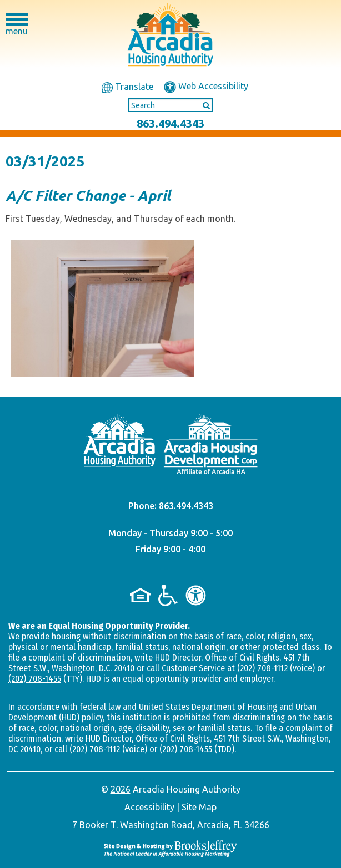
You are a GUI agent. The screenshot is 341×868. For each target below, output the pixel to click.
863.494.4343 (170, 123)
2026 (121, 789)
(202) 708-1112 (262, 668)
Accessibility (149, 807)
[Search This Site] (170, 105)
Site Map (199, 807)
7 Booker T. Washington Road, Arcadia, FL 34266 (171, 825)
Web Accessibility (206, 86)
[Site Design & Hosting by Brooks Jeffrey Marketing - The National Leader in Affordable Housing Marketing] (170, 848)
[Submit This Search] (203, 105)
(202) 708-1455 (35, 679)
